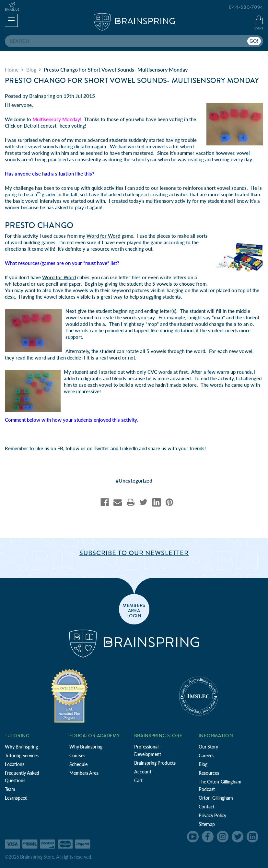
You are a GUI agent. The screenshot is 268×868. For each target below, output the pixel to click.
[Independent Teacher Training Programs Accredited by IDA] (69, 696)
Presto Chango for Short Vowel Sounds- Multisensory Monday (132, 80)
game (110, 236)
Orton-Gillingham (216, 798)
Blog (203, 764)
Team (10, 789)
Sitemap (207, 824)
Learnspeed (16, 798)
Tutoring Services (22, 755)
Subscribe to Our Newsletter (134, 553)
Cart (138, 780)
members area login (134, 610)
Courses (77, 755)
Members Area (84, 773)
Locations (15, 764)
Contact (207, 807)
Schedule (78, 764)
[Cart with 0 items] (259, 23)
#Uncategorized (134, 480)
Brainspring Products (155, 763)
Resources (209, 773)
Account (143, 772)
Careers (206, 755)
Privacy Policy (212, 815)
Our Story (208, 747)
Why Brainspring (21, 747)
